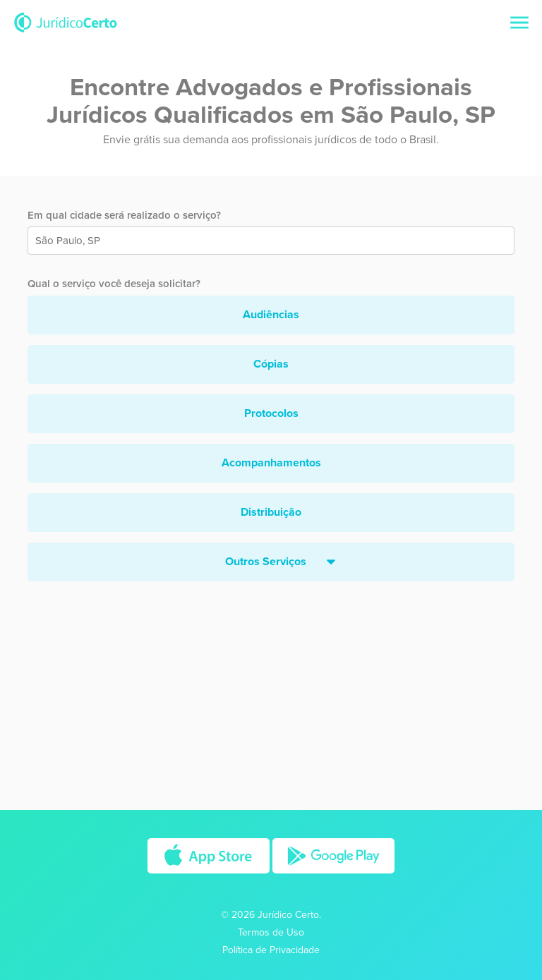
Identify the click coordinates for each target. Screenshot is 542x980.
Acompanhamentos (271, 463)
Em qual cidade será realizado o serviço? (124, 215)
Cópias (271, 364)
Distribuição (271, 512)
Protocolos (271, 413)
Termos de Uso (271, 932)
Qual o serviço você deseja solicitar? (114, 284)
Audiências (271, 315)
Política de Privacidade (271, 950)
